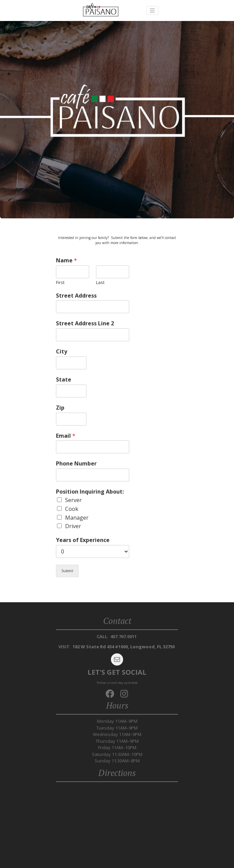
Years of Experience (83, 540)
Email (66, 436)
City (62, 352)
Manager (77, 518)
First (60, 283)
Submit (67, 571)
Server (73, 500)
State (64, 380)
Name (66, 261)
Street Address (76, 296)
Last (100, 283)
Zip (60, 408)
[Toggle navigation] (152, 10)
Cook (72, 509)
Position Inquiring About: (90, 492)
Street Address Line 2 (85, 323)
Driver (73, 526)
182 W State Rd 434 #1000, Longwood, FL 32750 (124, 647)
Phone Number (76, 464)
